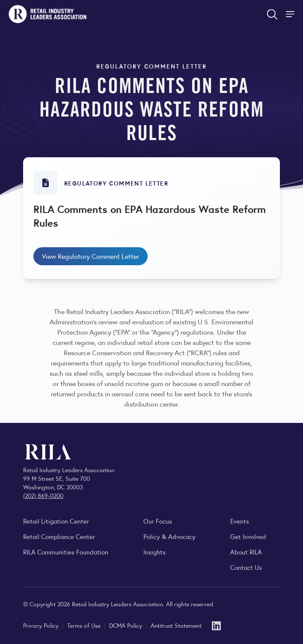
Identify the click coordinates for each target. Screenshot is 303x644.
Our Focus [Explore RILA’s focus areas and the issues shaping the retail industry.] (158, 521)
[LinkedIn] (216, 625)
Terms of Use (85, 625)
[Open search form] (272, 14)
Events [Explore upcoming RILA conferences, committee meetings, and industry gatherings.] (240, 521)
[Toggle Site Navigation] (291, 14)
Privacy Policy (42, 625)
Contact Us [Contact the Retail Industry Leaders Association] (246, 567)
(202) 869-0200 (43, 495)
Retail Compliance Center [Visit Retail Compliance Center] (59, 536)
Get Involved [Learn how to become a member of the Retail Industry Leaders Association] (248, 536)
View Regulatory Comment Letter (91, 256)
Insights (154, 552)
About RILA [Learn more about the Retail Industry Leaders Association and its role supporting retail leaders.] (246, 552)
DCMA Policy (126, 625)
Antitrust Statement (176, 625)
